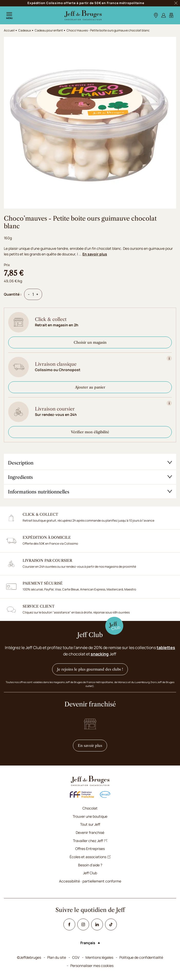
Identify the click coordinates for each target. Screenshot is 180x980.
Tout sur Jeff (90, 824)
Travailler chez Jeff (90, 841)
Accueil (9, 30)
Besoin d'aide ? (90, 865)
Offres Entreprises (90, 849)
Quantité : (13, 294)
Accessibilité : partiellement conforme (90, 881)
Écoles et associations (90, 857)
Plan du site (57, 957)
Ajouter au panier (90, 387)
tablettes (166, 648)
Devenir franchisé (90, 832)
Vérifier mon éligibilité (90, 432)
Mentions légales (99, 957)
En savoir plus (95, 254)
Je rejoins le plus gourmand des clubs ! (90, 669)
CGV (76, 957)
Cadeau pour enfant (49, 30)
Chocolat (90, 808)
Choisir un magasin (90, 342)
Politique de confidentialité (141, 957)
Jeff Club (90, 873)
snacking (100, 654)
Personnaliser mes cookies (92, 966)
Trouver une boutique (90, 816)
